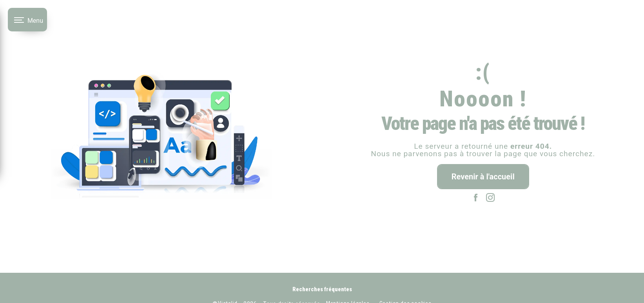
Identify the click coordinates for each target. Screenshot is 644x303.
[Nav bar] (27, 20)
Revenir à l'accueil (483, 177)
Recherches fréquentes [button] (322, 289)
